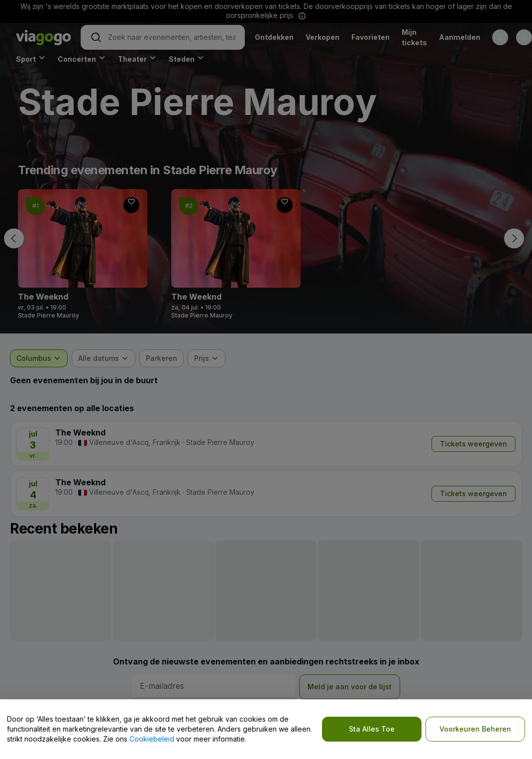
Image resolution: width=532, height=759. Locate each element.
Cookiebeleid (152, 739)
